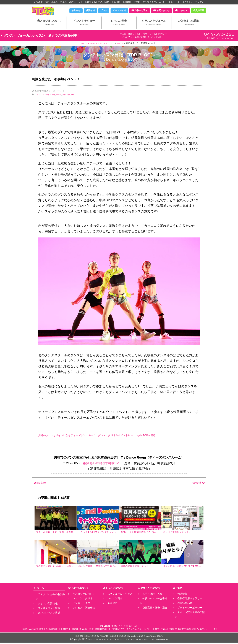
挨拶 (72, 101)
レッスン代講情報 (44, 607)
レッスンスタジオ (79, 607)
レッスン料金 (119, 29)
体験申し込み (141, 10)
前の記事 (42, 489)
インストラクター (84, 29)
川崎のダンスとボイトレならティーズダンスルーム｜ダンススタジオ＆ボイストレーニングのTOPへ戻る (114, 442)
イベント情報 (119, 10)
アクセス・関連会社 (80, 615)
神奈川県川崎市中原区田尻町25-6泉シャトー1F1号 (193, 631)
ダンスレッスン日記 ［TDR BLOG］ (100, 50)
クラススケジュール (154, 29)
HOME (77, 50)
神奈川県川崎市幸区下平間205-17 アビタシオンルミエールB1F (120, 631)
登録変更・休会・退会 (151, 611)
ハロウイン (50, 101)
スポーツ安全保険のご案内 (188, 619)
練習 (83, 101)
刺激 (59, 101)
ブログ (104, 10)
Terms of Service (151, 637)
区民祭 (66, 101)
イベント (125, 50)
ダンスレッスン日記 (45, 615)
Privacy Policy (131, 637)
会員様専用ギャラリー (185, 607)
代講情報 (90, 10)
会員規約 (109, 611)
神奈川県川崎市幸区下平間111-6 (101, 470)
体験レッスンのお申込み (152, 607)
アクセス (183, 10)
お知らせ (76, 10)
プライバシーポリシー (185, 615)
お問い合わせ (163, 10)
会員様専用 (199, 10)
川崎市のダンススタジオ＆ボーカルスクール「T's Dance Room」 (51, 14)
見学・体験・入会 (148, 603)
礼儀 (77, 101)
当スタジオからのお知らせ (48, 603)
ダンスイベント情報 (45, 611)
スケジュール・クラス (116, 603)
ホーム (40, 597)
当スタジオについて (49, 29)
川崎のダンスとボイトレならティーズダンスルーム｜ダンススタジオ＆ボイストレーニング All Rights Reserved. (128, 641)
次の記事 (196, 489)
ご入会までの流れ (189, 29)
